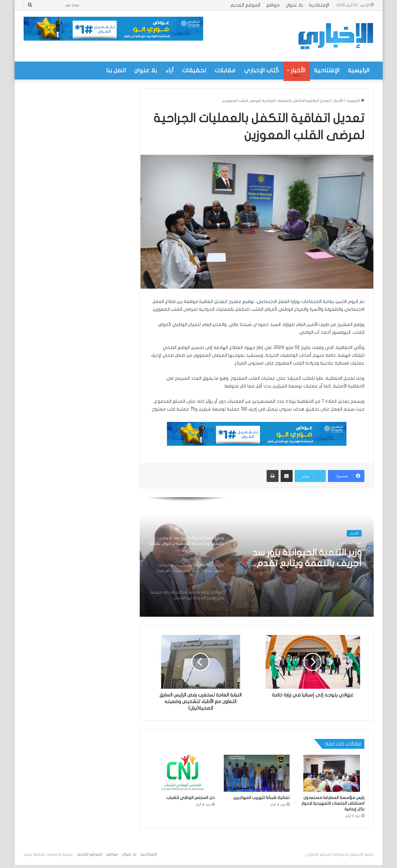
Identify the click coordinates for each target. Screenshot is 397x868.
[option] (257, 557)
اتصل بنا (116, 70)
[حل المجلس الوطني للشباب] (182, 773)
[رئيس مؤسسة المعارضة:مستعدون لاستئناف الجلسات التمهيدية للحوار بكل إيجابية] (331, 773)
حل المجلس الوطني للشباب (191, 798)
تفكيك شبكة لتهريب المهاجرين (261, 798)
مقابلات (225, 70)
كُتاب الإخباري (262, 70)
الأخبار (298, 70)
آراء (170, 70)
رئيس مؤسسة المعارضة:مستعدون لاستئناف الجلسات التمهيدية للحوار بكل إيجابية (333, 803)
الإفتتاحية (319, 5)
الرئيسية (359, 70)
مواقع (273, 5)
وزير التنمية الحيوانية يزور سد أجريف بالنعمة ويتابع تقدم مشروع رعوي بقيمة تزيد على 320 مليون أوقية (304, 558)
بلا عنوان (294, 5)
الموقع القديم (245, 5)
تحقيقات (194, 70)
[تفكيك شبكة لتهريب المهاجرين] (257, 773)
